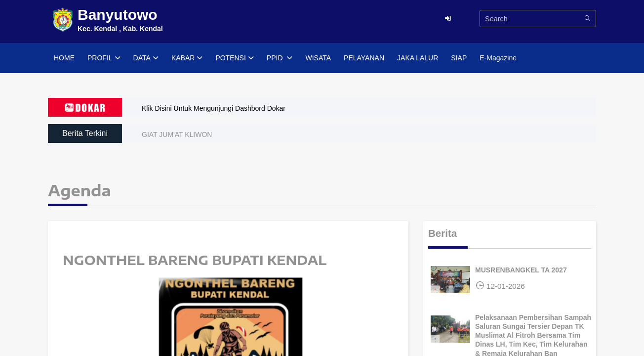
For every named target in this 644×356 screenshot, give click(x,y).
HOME (64, 58)
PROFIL (104, 58)
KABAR (187, 58)
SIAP (459, 58)
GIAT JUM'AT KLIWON (177, 134)
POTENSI (234, 58)
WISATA (318, 58)
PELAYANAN (364, 58)
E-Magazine (498, 58)
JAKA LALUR (418, 58)
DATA (146, 58)
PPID (280, 58)
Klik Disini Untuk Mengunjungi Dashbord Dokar (214, 108)
